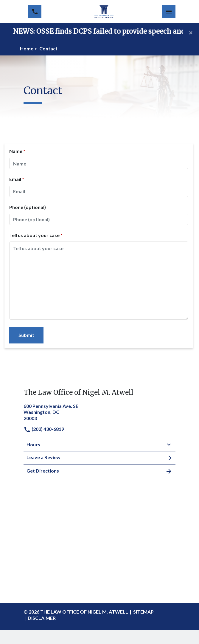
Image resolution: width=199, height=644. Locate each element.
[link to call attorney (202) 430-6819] (35, 11)
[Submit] (26, 335)
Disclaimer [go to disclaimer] (42, 618)
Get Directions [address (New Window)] (99, 471)
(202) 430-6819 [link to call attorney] (44, 429)
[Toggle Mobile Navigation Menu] (169, 11)
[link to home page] (104, 11)
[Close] (191, 32)
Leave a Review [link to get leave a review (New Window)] (99, 458)
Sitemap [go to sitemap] (143, 612)
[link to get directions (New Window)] (99, 412)
